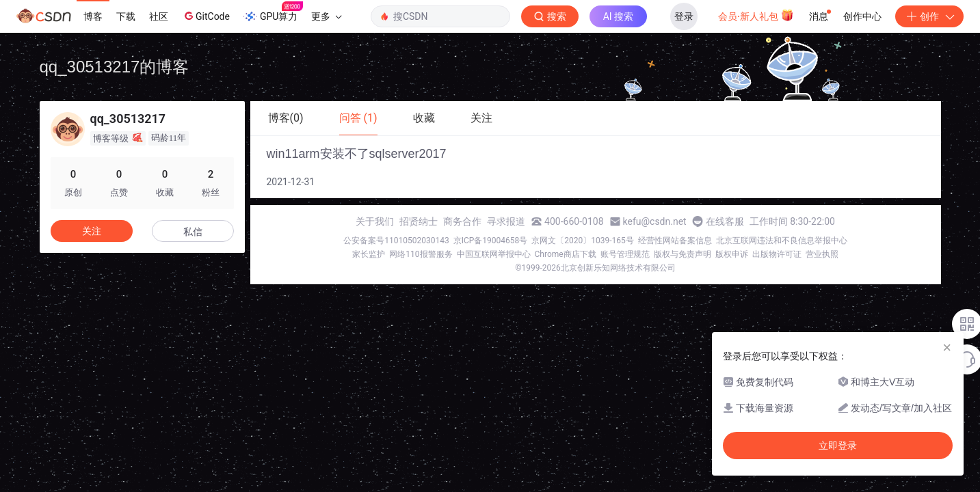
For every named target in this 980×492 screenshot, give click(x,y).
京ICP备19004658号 (491, 241)
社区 (159, 16)
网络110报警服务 (421, 254)
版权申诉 (732, 254)
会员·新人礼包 (756, 15)
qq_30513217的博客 (115, 67)
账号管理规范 (625, 254)
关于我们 (375, 221)
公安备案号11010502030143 (396, 241)
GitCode (206, 16)
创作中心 (862, 16)
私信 (193, 232)
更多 (326, 16)
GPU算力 (273, 12)
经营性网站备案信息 (675, 241)
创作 (929, 16)
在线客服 (725, 221)
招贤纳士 (419, 221)
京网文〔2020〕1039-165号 (583, 241)
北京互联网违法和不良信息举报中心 (782, 241)
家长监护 (369, 254)
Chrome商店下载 (566, 254)
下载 (126, 16)
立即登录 (838, 446)
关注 (92, 231)
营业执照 (822, 254)
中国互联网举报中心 (494, 254)
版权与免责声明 (683, 254)
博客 (93, 16)
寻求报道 (506, 221)
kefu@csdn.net (655, 221)
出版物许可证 (777, 254)
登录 (684, 16)
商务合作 (462, 221)
